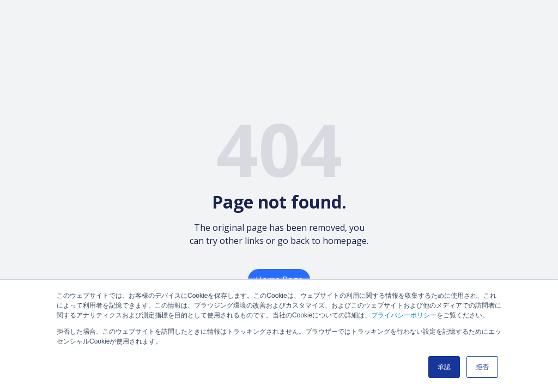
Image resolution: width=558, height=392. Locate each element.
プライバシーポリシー (404, 315)
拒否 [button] (482, 367)
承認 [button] (444, 367)
